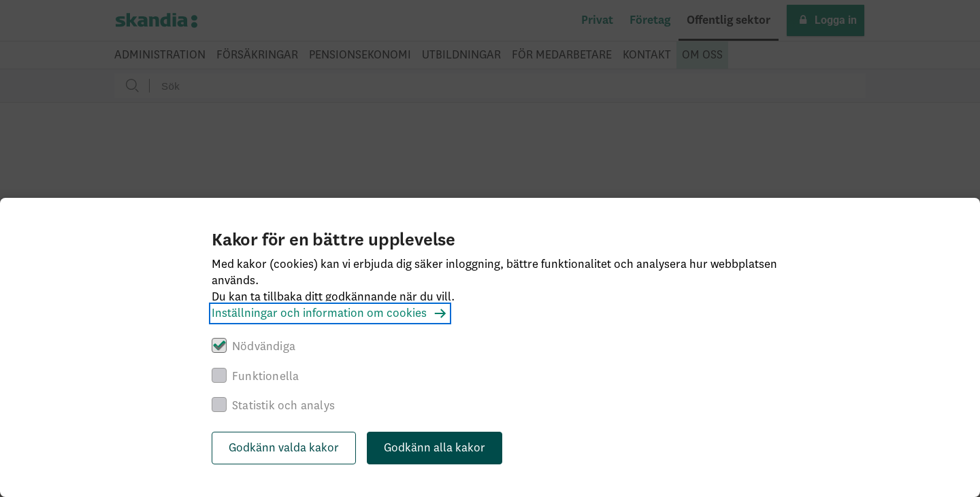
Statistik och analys (283, 406)
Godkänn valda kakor (284, 448)
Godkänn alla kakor (435, 448)
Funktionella (265, 377)
